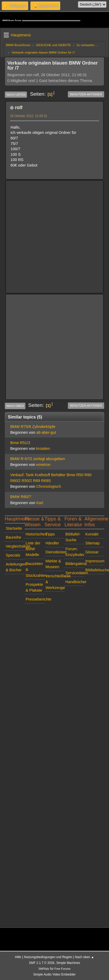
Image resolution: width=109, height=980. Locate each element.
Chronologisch (49, 486)
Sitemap (92, 543)
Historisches (35, 534)
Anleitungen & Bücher (15, 567)
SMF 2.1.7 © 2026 (42, 963)
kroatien (43, 448)
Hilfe (18, 957)
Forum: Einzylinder (75, 552)
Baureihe (14, 537)
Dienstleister (55, 552)
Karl (40, 503)
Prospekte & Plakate (34, 587)
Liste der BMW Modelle (33, 549)
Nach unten (16, 95)
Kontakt (92, 534)
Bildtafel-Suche (73, 537)
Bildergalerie (75, 564)
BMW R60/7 (21, 497)
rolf (19, 108)
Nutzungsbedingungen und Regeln (48, 957)
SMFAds (44, 969)
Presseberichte (35, 599)
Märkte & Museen (53, 564)
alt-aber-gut (46, 432)
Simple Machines (68, 963)
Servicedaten (75, 573)
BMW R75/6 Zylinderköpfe (33, 427)
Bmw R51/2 (20, 443)
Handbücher (75, 582)
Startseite (14, 528)
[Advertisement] (49, 233)
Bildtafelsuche (95, 570)
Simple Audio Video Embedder (54, 974)
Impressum (95, 561)
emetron (43, 465)
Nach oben (15, 406)
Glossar (92, 552)
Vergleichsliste (15, 546)
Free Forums (62, 969)
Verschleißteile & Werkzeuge (55, 582)
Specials (13, 555)
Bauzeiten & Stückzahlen (35, 569)
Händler (52, 543)
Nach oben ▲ (85, 957)
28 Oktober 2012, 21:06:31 (29, 116)
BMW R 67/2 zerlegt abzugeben (38, 459)
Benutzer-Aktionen (86, 94)
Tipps (50, 534)
